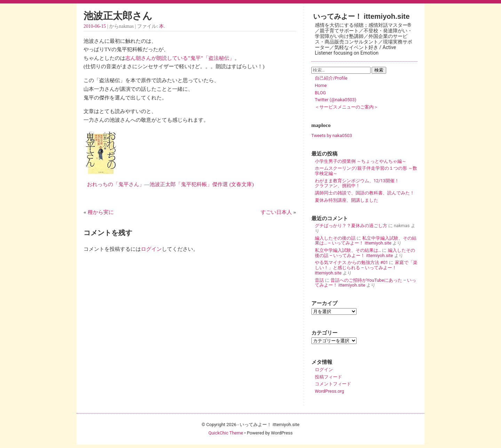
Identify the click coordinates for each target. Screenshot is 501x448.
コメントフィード (333, 384)
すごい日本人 (276, 212)
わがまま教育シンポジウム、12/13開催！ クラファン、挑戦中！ (366, 183)
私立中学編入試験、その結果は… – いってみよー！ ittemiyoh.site (366, 241)
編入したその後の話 (335, 238)
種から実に (101, 212)
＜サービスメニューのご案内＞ (347, 107)
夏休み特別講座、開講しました (347, 200)
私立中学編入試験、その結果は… (348, 250)
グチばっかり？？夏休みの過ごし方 (351, 226)
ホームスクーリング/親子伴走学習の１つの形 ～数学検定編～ (366, 171)
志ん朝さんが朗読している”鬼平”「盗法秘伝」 (180, 58)
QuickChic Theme (226, 433)
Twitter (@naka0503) (336, 100)
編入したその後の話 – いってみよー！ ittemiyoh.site (365, 253)
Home (321, 85)
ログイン (151, 249)
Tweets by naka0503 (332, 135)
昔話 (319, 280)
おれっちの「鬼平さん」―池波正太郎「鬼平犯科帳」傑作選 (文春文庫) (169, 184)
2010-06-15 (95, 26)
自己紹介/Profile (331, 78)
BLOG (320, 93)
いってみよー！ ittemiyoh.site (361, 16)
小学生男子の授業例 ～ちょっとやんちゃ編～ (361, 161)
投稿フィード (328, 377)
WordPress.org (329, 391)
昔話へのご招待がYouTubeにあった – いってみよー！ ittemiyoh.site (366, 283)
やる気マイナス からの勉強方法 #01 (352, 262)
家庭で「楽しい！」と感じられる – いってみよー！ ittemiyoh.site (366, 267)
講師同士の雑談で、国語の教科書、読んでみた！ (365, 193)
